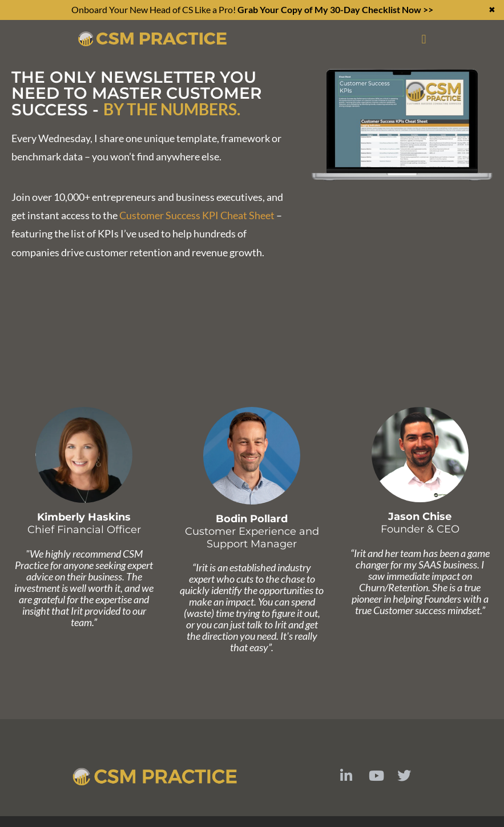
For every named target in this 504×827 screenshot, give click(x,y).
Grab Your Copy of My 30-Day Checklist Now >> (335, 9)
